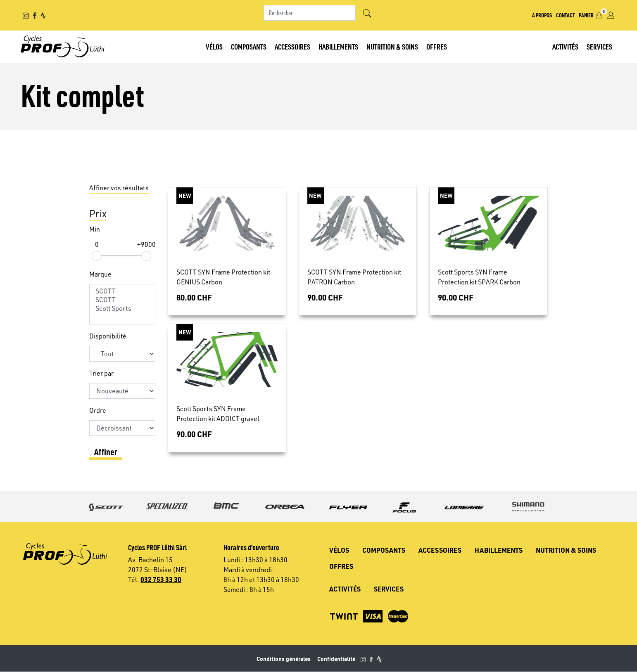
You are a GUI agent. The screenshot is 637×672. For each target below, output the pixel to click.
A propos (542, 15)
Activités (565, 46)
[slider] (97, 256)
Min (95, 229)
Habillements (338, 46)
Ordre (98, 410)
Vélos (214, 46)
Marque (100, 274)
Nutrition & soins (392, 46)
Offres (437, 46)
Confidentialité (336, 659)
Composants (249, 46)
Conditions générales (284, 659)
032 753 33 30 (161, 579)
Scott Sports (122, 309)
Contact (565, 15)
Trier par (101, 373)
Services (599, 46)
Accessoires (292, 46)
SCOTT (122, 291)
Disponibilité (108, 336)
